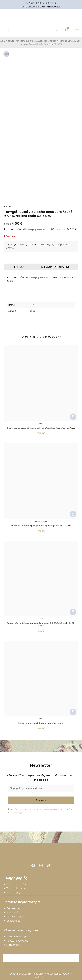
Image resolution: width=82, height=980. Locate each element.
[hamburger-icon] (77, 30)
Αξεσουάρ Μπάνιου (47, 41)
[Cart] (66, 30)
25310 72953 (49, 3)
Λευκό (32, 311)
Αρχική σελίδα (7, 41)
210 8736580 (36, 3)
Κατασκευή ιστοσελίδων (60, 974)
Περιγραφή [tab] (19, 267)
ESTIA (32, 305)
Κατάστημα (21, 41)
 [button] (73, 417)
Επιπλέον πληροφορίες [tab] (55, 267)
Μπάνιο (32, 41)
